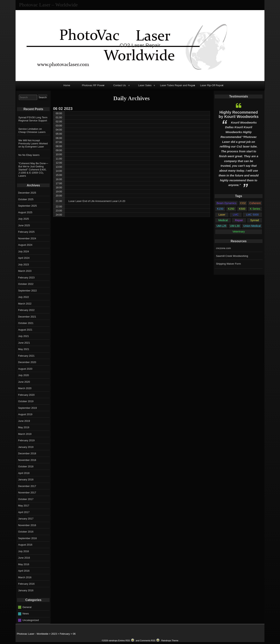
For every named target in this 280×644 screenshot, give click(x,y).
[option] (239, 145)
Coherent (255, 203)
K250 (231, 209)
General (27, 607)
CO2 (243, 203)
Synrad (255, 220)
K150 (220, 209)
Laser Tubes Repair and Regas (178, 85)
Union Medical (252, 226)
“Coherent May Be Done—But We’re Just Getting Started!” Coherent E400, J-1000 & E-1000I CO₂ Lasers (33, 170)
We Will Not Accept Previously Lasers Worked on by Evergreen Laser (33, 143)
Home (67, 85)
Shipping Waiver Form (228, 264)
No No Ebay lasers (29, 155)
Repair (239, 220)
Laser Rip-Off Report (212, 85)
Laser (222, 215)
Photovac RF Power (93, 85)
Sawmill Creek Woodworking (232, 256)
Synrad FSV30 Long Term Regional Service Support (33, 119)
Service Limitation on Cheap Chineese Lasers (32, 130)
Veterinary (238, 232)
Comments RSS (148, 640)
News (26, 614)
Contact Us (120, 85)
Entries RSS (124, 640)
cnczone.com (224, 248)
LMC (236, 215)
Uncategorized (31, 620)
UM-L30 (235, 226)
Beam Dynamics (227, 203)
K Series (255, 209)
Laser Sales (145, 85)
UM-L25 (221, 226)
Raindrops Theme (170, 640)
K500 (242, 209)
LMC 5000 (252, 215)
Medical (223, 220)
